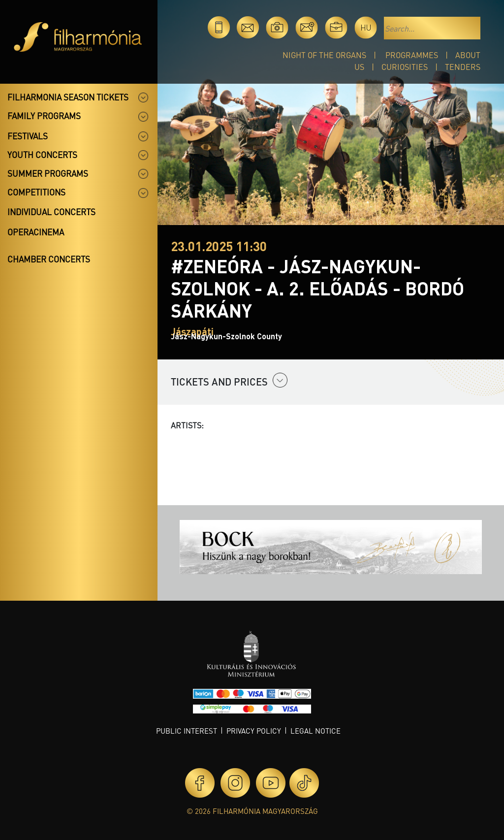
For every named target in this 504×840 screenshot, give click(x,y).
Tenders (463, 67)
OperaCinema (36, 232)
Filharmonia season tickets (68, 97)
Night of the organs (324, 55)
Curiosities (405, 67)
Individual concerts (51, 212)
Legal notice (315, 731)
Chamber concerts (49, 259)
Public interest (187, 731)
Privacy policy (254, 731)
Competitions (36, 192)
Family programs (44, 116)
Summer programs (48, 173)
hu (366, 27)
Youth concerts (42, 155)
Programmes (412, 55)
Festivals (28, 136)
